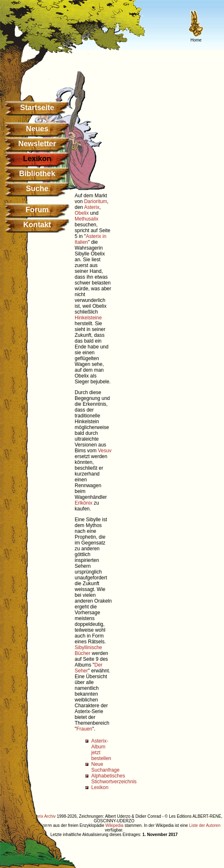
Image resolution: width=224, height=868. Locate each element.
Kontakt (37, 225)
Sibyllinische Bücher (88, 650)
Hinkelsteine (88, 318)
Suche (37, 189)
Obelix (82, 213)
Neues (37, 129)
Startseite (37, 108)
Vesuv (105, 451)
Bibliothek (37, 174)
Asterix (92, 207)
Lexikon (100, 787)
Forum (37, 210)
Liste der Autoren (205, 825)
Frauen (84, 729)
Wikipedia (114, 825)
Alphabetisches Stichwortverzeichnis (114, 779)
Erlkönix (84, 503)
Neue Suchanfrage (105, 767)
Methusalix (86, 219)
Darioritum (96, 201)
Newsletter (37, 144)
